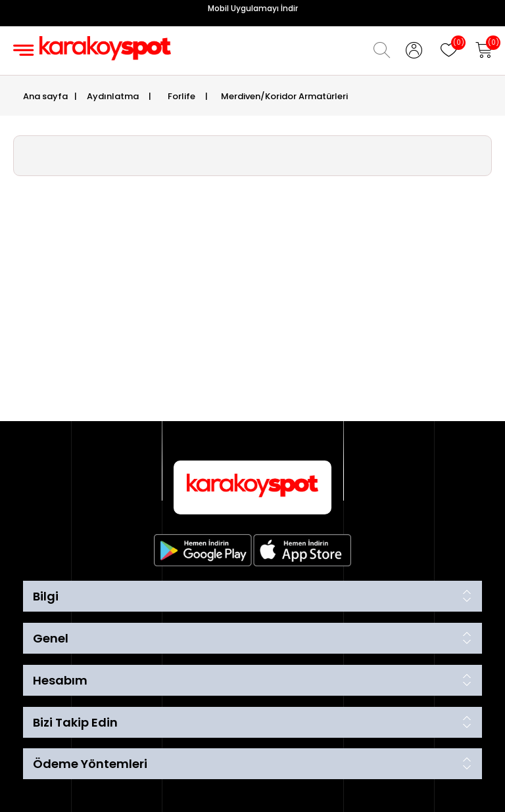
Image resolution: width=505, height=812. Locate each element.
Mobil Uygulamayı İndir (253, 8)
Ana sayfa (45, 96)
